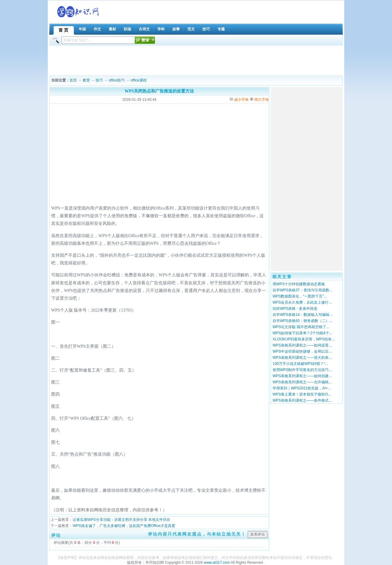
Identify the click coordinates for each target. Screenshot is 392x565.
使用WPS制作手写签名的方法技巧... (302, 370)
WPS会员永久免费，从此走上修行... (302, 302)
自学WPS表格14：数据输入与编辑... (302, 315)
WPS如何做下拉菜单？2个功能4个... (302, 333)
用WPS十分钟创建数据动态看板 (299, 284)
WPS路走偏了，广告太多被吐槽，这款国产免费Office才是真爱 (124, 526)
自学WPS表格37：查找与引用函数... (302, 290)
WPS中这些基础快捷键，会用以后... (302, 351)
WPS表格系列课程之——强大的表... (302, 358)
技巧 (99, 80)
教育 (86, 80)
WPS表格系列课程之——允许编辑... (302, 382)
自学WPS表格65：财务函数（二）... (302, 321)
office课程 (138, 80)
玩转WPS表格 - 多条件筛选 (295, 309)
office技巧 (117, 80)
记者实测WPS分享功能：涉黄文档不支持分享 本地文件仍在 (121, 520)
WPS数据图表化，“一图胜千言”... (300, 296)
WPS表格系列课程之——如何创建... (302, 376)
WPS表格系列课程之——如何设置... (302, 345)
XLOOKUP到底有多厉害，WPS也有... (304, 339)
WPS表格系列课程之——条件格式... (302, 400)
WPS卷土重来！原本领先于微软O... (302, 394)
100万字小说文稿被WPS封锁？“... (300, 364)
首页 (73, 80)
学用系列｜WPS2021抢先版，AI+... (302, 388)
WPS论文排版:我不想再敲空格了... (301, 327)
